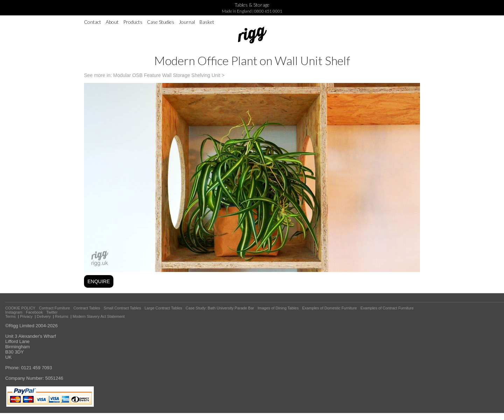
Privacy (26, 316)
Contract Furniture (54, 308)
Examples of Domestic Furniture (330, 308)
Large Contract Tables (163, 308)
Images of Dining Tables (278, 308)
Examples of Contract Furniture (387, 308)
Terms (10, 316)
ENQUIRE (99, 281)
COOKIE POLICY (20, 308)
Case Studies (161, 22)
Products (133, 22)
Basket (207, 22)
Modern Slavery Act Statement (99, 316)
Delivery (44, 316)
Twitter (52, 312)
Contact (93, 22)
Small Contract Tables (122, 308)
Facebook (34, 312)
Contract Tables (87, 308)
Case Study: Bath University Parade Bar (220, 308)
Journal (187, 22)
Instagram (14, 312)
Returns (62, 316)
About (112, 22)
